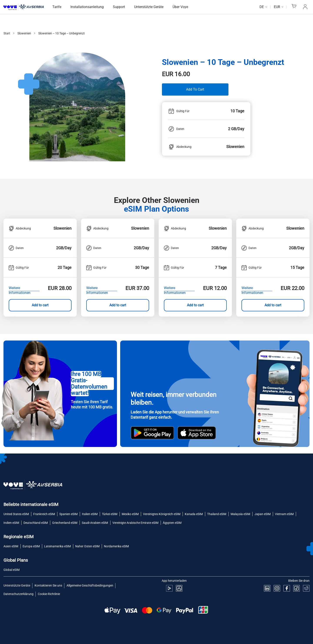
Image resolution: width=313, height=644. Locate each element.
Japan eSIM (263, 514)
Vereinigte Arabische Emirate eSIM (135, 523)
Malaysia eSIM (240, 514)
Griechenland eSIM (65, 523)
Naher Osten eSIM (87, 546)
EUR (277, 7)
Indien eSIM (11, 523)
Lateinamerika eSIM (57, 546)
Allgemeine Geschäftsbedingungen (90, 585)
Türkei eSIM (110, 514)
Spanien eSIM (68, 514)
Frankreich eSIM (44, 514)
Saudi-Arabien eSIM (95, 523)
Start (7, 33)
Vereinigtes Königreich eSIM (162, 514)
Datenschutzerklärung (18, 594)
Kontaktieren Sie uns (48, 585)
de (262, 7)
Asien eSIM (11, 546)
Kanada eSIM (194, 514)
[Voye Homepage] (24, 7)
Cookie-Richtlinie (49, 594)
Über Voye (180, 7)
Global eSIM (12, 570)
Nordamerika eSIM (116, 546)
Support (119, 7)
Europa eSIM (31, 546)
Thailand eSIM (217, 514)
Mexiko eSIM (130, 514)
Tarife (57, 7)
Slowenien (24, 33)
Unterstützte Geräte (149, 7)
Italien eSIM (90, 514)
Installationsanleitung (87, 7)
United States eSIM (16, 514)
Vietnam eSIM (284, 514)
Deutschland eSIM (36, 523)
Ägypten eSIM (172, 523)
